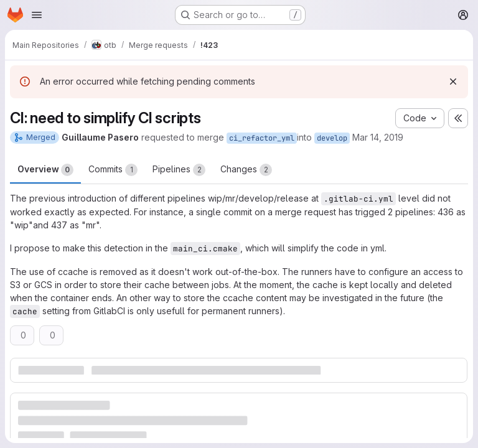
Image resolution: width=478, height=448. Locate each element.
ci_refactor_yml (262, 138)
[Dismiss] (453, 82)
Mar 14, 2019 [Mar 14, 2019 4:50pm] (378, 137)
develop (332, 138)
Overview (45, 170)
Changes (246, 170)
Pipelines (179, 170)
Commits (113, 170)
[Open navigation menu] (37, 15)
